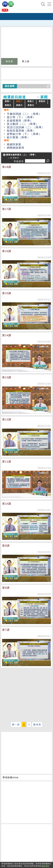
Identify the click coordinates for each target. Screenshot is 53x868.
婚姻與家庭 (14, 144)
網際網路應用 (15, 148)
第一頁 (16, 725)
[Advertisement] (26, 695)
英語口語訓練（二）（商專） (26, 127)
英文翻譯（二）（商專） (23, 124)
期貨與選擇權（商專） (21, 131)
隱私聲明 (45, 866)
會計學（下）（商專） (21, 117)
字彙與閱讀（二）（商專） (24, 114)
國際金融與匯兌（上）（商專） (21, 155)
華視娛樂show (11, 777)
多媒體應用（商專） (20, 121)
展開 (44, 97)
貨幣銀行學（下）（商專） (24, 134)
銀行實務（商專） (18, 137)
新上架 (26, 61)
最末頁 (37, 725)
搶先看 (9, 61)
